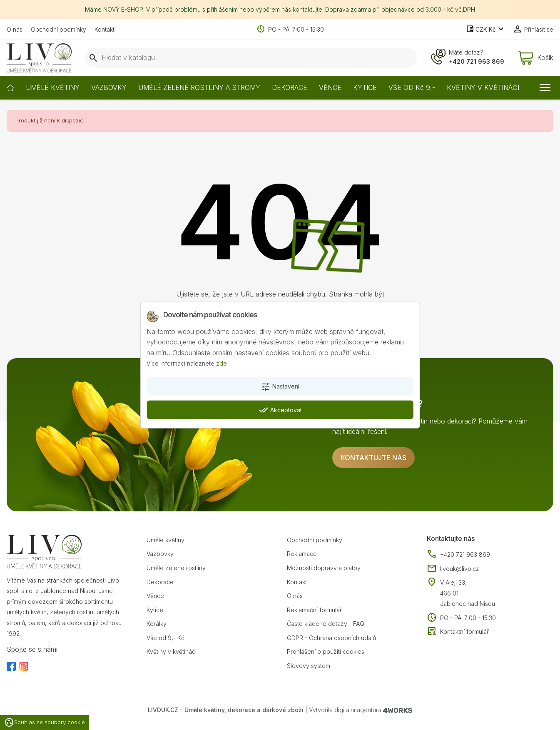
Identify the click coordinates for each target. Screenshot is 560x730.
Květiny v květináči (172, 652)
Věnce (155, 596)
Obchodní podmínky (58, 29)
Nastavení (280, 387)
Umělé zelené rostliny (176, 568)
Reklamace (302, 554)
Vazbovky (160, 554)
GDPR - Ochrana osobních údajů (331, 638)
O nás (15, 29)
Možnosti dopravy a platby (324, 568)
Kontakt (105, 29)
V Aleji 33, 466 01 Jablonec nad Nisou (468, 593)
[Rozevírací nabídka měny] (486, 30)
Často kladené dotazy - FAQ (326, 624)
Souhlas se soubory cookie (45, 723)
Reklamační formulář (314, 610)
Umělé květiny (166, 540)
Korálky (157, 624)
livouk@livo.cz (453, 569)
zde (222, 363)
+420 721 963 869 (477, 61)
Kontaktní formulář (458, 632)
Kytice (155, 610)
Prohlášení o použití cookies (326, 652)
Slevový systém (309, 666)
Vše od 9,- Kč (166, 638)
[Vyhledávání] (251, 58)
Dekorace (160, 582)
